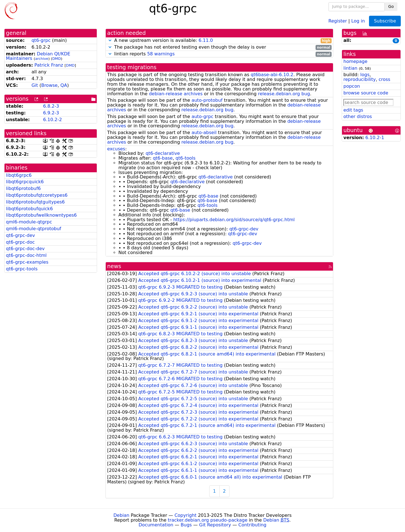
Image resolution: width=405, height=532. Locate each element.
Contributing (253, 525)
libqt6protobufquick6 (29, 209)
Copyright (185, 515)
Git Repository (215, 525)
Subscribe (385, 21)
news (114, 266)
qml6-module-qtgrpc (29, 222)
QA (64, 85)
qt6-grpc (41, 40)
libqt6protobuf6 (23, 188)
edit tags (353, 110)
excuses (116, 149)
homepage (355, 61)
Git (35, 85)
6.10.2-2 (52, 120)
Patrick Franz (49, 65)
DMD (57, 59)
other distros (358, 116)
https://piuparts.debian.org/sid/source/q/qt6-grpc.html (234, 220)
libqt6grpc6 (19, 175)
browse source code (366, 93)
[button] (110, 40)
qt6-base (163, 158)
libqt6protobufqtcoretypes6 (37, 195)
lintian (350, 68)
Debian (121, 515)
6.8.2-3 (51, 106)
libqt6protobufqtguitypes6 (35, 202)
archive (42, 59)
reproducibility (360, 79)
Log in (358, 21)
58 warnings (161, 54)
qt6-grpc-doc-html (26, 255)
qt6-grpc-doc (20, 242)
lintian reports (219, 54)
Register (338, 21)
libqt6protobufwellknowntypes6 (41, 215)
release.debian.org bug (284, 94)
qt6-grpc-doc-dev (25, 249)
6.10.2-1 (375, 138)
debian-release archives (176, 94)
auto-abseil (204, 133)
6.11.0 (206, 40)
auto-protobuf (207, 100)
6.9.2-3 (51, 113)
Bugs (186, 525)
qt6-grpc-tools (22, 269)
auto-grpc (202, 116)
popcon (352, 86)
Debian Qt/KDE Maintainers (38, 56)
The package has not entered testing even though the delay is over (219, 47)
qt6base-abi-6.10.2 (272, 75)
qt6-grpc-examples (27, 262)
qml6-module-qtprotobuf (33, 229)
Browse (49, 85)
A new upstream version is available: (219, 41)
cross (384, 79)
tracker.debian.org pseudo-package (208, 520)
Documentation (156, 525)
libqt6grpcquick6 (25, 182)
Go (391, 6)
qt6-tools (185, 158)
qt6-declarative (163, 153)
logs (365, 75)
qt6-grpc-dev (20, 235)
